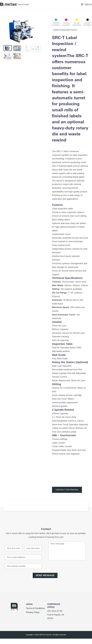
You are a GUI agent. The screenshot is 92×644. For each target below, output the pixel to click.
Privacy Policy (33, 612)
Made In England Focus (65, 30)
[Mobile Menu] (86, 4)
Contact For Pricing (67, 490)
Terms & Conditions (35, 608)
